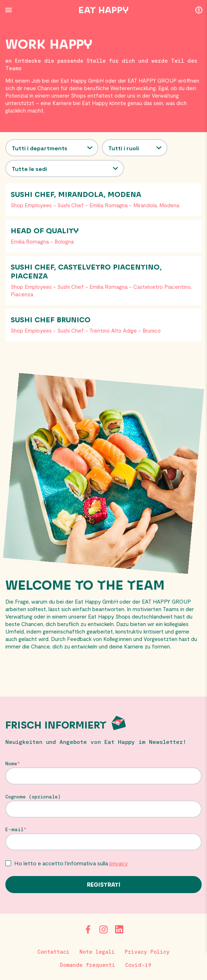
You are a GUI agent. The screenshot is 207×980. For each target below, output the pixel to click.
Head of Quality (45, 231)
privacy (119, 863)
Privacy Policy (147, 952)
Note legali (97, 952)
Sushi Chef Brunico (51, 320)
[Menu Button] (9, 10)
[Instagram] (104, 929)
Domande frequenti (87, 965)
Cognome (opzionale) (33, 797)
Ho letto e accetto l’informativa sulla (71, 863)
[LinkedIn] (119, 929)
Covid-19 (138, 965)
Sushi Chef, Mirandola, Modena (76, 195)
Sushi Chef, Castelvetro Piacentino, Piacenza (86, 272)
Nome (11, 763)
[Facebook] (88, 929)
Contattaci (53, 952)
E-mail (14, 829)
